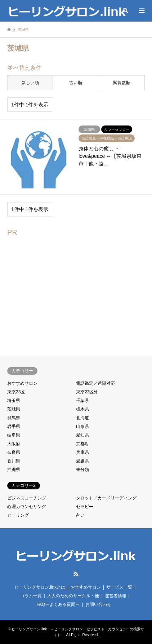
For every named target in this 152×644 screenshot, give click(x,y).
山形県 (82, 426)
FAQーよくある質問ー (58, 604)
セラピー (85, 507)
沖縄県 (14, 470)
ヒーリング (18, 515)
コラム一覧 (31, 596)
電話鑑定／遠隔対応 (95, 383)
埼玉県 (14, 401)
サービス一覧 (119, 587)
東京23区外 (87, 392)
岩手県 (14, 426)
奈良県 (14, 452)
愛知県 (82, 435)
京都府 (82, 444)
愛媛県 (82, 461)
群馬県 (14, 418)
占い (80, 515)
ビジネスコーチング (27, 498)
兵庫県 (82, 452)
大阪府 (14, 444)
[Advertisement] (68, 292)
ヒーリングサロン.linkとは (40, 587)
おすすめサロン (22, 383)
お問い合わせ (98, 604)
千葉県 (82, 401)
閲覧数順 (122, 83)
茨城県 (14, 409)
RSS (76, 574)
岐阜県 (14, 435)
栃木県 (82, 409)
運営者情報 (116, 596)
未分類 (82, 470)
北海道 (82, 418)
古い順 (76, 83)
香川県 (14, 461)
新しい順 (30, 83)
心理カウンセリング (27, 507)
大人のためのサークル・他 (73, 596)
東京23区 (16, 392)
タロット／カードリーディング (106, 498)
